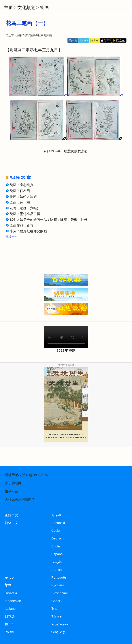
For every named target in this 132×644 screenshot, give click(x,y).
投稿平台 (11, 491)
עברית (9, 577)
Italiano (10, 609)
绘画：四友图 (20, 191)
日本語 (10, 616)
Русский (58, 585)
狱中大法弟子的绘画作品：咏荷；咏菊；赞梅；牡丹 (49, 220)
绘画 (44, 8)
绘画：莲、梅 (20, 202)
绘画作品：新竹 (22, 225)
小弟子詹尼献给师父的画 (28, 231)
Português (59, 577)
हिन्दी (8, 585)
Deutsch (58, 538)
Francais (58, 570)
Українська (60, 624)
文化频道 (26, 8)
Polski (9, 632)
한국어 (10, 624)
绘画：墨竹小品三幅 (25, 214)
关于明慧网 (13, 483)
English (57, 546)
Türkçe (57, 616)
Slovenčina (60, 593)
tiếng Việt (58, 632)
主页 (8, 8)
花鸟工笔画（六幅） (25, 208)
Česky (56, 531)
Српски (57, 601)
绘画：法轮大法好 (23, 197)
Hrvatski (11, 593)
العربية (56, 515)
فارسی (57, 562)
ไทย (55, 609)
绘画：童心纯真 (22, 185)
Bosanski (58, 523)
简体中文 (12, 523)
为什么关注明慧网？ (20, 499)
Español (57, 554)
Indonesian (13, 601)
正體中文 (12, 515)
